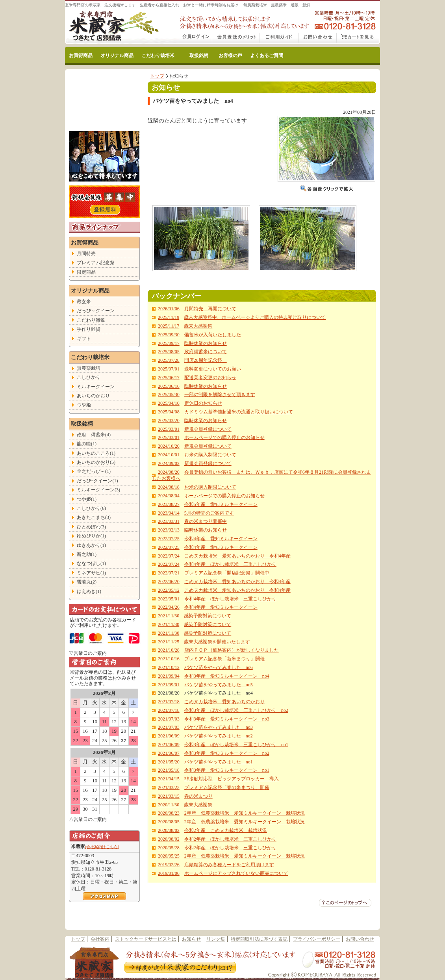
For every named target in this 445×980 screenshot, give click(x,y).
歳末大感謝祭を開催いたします (217, 642)
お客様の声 (230, 56)
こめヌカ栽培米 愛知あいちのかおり (224, 702)
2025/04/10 (169, 403)
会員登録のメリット (236, 38)
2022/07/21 (169, 573)
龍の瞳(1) (87, 444)
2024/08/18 (169, 487)
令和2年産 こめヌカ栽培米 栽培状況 (226, 830)
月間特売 (86, 254)
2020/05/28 (169, 848)
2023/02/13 (169, 530)
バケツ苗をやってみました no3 (219, 727)
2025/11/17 (169, 326)
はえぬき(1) (89, 591)
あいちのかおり (93, 396)
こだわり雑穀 (91, 320)
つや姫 (84, 405)
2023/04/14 (169, 513)
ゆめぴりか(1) (91, 536)
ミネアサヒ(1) (91, 573)
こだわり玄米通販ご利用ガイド (279, 38)
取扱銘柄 (199, 56)
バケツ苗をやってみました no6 (219, 667)
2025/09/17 (169, 343)
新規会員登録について (208, 429)
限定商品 (86, 272)
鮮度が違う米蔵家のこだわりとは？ (180, 968)
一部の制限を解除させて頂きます (220, 395)
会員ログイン (196, 38)
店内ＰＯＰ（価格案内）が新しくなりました (232, 650)
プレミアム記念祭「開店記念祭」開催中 (227, 573)
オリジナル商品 (117, 56)
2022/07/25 (169, 539)
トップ (157, 76)
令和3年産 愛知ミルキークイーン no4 (227, 676)
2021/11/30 (169, 616)
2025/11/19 (169, 317)
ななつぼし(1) (91, 563)
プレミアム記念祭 (96, 263)
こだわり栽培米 (158, 56)
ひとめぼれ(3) (91, 527)
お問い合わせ (318, 38)
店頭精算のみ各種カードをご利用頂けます (229, 865)
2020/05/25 (169, 856)
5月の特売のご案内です (209, 513)
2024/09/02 (169, 463)
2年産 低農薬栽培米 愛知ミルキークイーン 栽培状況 (245, 813)
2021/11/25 (169, 642)
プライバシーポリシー (317, 939)
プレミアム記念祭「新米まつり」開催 (224, 659)
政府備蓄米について (206, 352)
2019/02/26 (169, 865)
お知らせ (191, 939)
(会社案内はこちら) (102, 847)
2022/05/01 (169, 599)
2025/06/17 (169, 378)
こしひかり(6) (91, 508)
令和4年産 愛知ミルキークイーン (221, 539)
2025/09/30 (169, 335)
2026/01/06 (169, 309)
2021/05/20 (169, 762)
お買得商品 (81, 56)
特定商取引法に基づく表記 (259, 939)
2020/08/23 (169, 813)
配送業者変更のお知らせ (210, 378)
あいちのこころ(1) (96, 453)
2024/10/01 (169, 455)
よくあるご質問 (267, 56)
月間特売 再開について (210, 309)
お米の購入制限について (210, 455)
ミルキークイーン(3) (98, 490)
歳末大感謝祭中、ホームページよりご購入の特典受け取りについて (255, 317)
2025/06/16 (169, 386)
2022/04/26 (169, 607)
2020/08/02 (169, 830)
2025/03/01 (169, 429)
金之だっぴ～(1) (94, 471)
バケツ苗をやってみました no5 (219, 685)
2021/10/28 (169, 650)
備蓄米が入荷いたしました (213, 335)
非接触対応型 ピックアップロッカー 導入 (232, 779)
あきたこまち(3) (94, 517)
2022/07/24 (169, 556)
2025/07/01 (169, 369)
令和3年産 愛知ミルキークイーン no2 (227, 753)
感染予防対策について (208, 616)
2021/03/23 (169, 787)
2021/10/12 (169, 667)
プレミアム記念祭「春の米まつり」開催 (227, 787)
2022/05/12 (169, 590)
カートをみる (358, 38)
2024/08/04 (169, 496)
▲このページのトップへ (345, 903)
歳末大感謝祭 (198, 326)
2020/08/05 (169, 822)
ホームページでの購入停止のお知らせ (224, 437)
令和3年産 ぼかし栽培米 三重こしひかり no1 (236, 745)
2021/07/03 (169, 719)
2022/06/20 (169, 582)
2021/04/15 (169, 779)
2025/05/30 (169, 395)
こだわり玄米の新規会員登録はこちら (104, 202)
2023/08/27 (169, 504)
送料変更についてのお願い (213, 369)
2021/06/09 (169, 736)
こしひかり (89, 377)
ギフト (84, 339)
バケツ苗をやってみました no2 (219, 736)
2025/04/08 (169, 412)
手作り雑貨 (89, 329)
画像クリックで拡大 (327, 188)
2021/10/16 (169, 659)
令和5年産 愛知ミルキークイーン (221, 504)
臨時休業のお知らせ (206, 343)
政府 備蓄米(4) (94, 435)
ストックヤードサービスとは (146, 939)
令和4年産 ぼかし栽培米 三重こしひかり (230, 564)
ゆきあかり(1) (91, 545)
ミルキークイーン (96, 387)
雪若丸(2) (87, 582)
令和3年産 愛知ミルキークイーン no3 (227, 719)
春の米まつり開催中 (206, 521)
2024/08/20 (169, 472)
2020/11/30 (169, 805)
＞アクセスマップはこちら (104, 896)
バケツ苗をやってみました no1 (219, 762)
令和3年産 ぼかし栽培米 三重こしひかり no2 (236, 710)
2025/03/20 (169, 421)
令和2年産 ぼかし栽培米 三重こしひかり (230, 839)
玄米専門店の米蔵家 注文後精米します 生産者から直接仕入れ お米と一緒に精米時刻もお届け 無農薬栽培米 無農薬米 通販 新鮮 (188, 5)
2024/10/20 (169, 446)
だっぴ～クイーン (96, 311)
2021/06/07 (169, 753)
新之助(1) (87, 554)
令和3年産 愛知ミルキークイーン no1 (227, 770)
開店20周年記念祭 (206, 360)
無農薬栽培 (89, 368)
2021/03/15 (169, 796)
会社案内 (100, 939)
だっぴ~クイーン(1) (97, 481)
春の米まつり (198, 796)
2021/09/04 (169, 676)
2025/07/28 (169, 360)
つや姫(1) (87, 499)
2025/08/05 (169, 352)
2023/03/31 (169, 521)
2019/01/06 (169, 873)
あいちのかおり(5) (96, 462)
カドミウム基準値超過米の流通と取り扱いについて (239, 412)
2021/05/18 (169, 770)
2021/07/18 (169, 702)
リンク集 (216, 939)
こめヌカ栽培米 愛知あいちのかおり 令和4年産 (237, 556)
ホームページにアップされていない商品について (236, 873)
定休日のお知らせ (203, 403)
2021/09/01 (169, 685)
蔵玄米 (84, 302)
